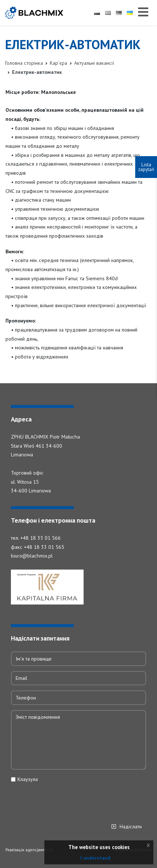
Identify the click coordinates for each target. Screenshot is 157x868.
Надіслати (131, 827)
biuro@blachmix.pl (32, 556)
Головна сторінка (24, 63)
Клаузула (28, 780)
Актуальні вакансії (94, 63)
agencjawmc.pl (39, 850)
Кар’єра (59, 63)
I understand (95, 858)
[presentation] (66, 801)
